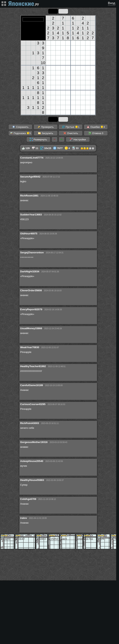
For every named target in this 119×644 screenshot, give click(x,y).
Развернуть (38, 139)
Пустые (71, 127)
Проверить (45, 127)
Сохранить (20, 127)
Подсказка (20, 133)
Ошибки (96, 127)
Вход (112, 3)
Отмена (96, 133)
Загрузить (46, 133)
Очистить (71, 133)
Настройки (78, 139)
